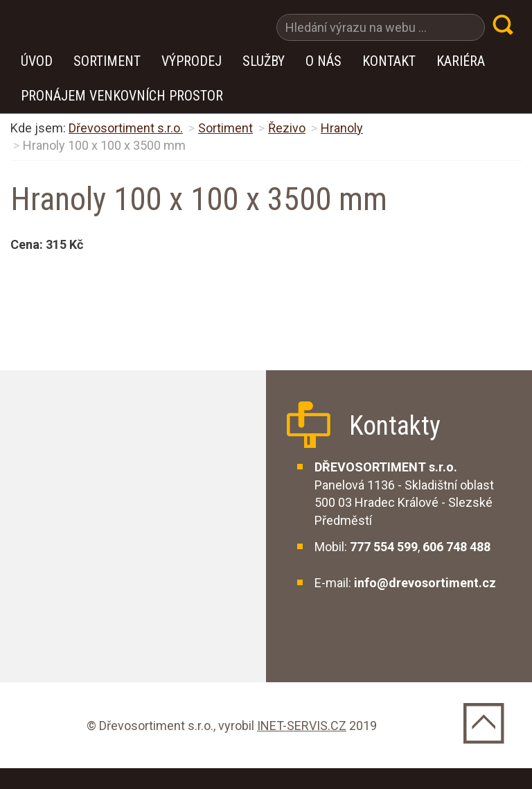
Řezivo (287, 128)
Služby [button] (264, 61)
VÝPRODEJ (192, 61)
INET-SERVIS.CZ (302, 726)
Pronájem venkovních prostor (122, 96)
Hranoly (342, 128)
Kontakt (389, 61)
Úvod (37, 61)
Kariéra (461, 61)
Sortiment (225, 128)
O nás (323, 61)
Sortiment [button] (107, 61)
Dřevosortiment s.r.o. (126, 128)
